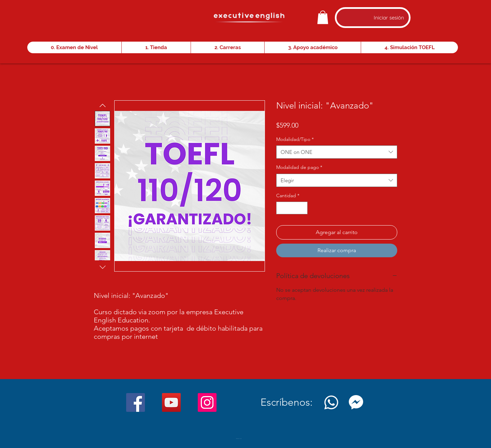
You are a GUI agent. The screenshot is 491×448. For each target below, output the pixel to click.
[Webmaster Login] (239, 439)
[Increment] (302, 208)
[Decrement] (281, 208)
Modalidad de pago (299, 167)
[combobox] (337, 152)
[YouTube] (171, 402)
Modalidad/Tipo (295, 139)
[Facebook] (136, 402)
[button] (323, 17)
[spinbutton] (292, 208)
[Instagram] (207, 402)
